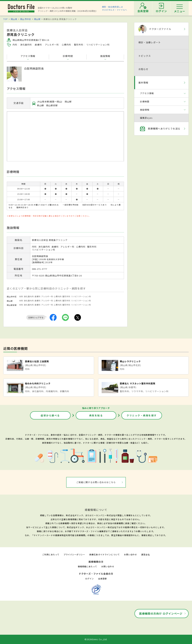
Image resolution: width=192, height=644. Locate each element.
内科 (21, 296)
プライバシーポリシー (74, 554)
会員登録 (102, 579)
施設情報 (105, 56)
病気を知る (96, 415)
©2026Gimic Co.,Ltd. (96, 639)
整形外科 (66, 296)
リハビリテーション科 (81, 296)
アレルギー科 (47, 296)
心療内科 (58, 296)
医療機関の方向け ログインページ (161, 613)
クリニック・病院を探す (142, 415)
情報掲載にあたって (87, 566)
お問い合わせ (130, 554)
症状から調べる (50, 415)
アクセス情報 (28, 56)
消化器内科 (29, 296)
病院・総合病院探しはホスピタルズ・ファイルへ (115, 8)
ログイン (90, 579)
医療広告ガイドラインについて (105, 554)
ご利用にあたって (51, 554)
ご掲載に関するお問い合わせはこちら (96, 482)
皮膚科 (38, 296)
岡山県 (14, 19)
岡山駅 (37, 19)
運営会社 (145, 554)
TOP (6, 19)
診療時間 (68, 56)
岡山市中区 (26, 19)
